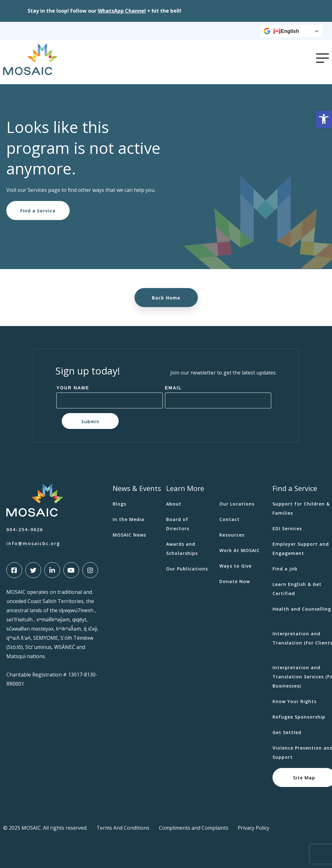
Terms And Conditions (123, 828)
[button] (324, 119)
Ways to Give (235, 566)
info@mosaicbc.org (33, 543)
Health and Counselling (302, 609)
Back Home (166, 297)
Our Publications (187, 569)
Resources (232, 535)
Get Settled (287, 732)
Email (173, 388)
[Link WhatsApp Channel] (122, 11)
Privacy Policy (254, 828)
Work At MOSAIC (240, 550)
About (174, 504)
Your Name (73, 388)
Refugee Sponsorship (299, 717)
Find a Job (285, 569)
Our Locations (237, 504)
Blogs (119, 504)
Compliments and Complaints (194, 828)
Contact (229, 519)
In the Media (128, 519)
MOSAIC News (129, 535)
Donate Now (235, 581)
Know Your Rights (294, 701)
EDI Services (287, 528)
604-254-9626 (25, 529)
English (286, 31)
